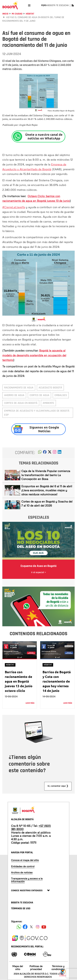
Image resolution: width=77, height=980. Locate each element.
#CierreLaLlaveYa (14, 207)
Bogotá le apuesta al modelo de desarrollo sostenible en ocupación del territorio (34, 355)
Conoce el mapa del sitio (25, 860)
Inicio (5, 14)
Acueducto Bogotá (50, 388)
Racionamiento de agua (19, 388)
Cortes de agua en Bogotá (21, 403)
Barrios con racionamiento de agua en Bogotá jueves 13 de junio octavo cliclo (19, 681)
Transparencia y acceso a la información (27, 880)
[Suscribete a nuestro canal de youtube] (44, 927)
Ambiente (48, 403)
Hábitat (30, 14)
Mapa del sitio (18, 968)
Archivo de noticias (22, 872)
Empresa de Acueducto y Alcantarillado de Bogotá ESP (37, 413)
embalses (61, 395)
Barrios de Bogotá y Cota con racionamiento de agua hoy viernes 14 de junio (57, 681)
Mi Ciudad (17, 14)
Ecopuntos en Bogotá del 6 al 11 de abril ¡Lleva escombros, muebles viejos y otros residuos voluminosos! (47, 490)
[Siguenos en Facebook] (19, 927)
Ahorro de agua (14, 395)
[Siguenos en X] (31, 927)
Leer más (30, 703)
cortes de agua (39, 395)
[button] (40, 453)
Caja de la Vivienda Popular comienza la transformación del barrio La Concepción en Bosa (46, 475)
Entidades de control (23, 866)
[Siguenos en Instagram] (38, 927)
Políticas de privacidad (36, 968)
